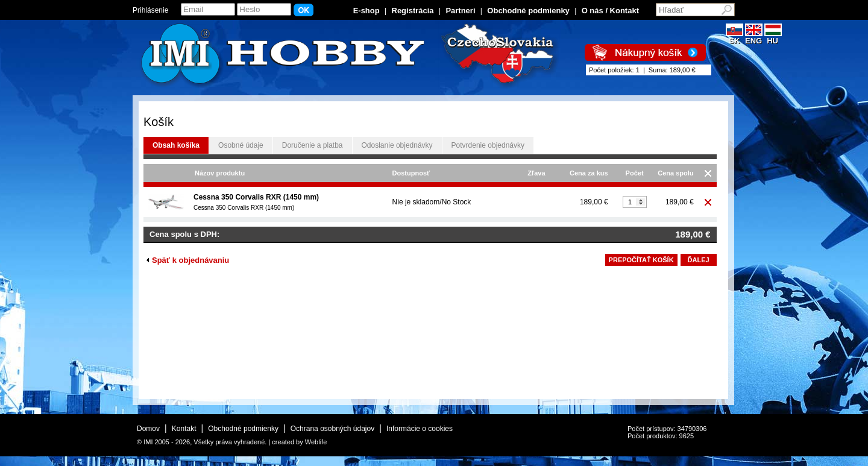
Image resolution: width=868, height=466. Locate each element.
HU (773, 37)
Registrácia (413, 11)
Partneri (460, 11)
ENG (754, 37)
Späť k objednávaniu (188, 260)
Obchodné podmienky (528, 11)
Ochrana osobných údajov (332, 429)
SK (734, 37)
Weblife (316, 442)
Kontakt (184, 429)
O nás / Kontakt (610, 11)
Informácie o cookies (420, 429)
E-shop (366, 11)
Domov (148, 429)
